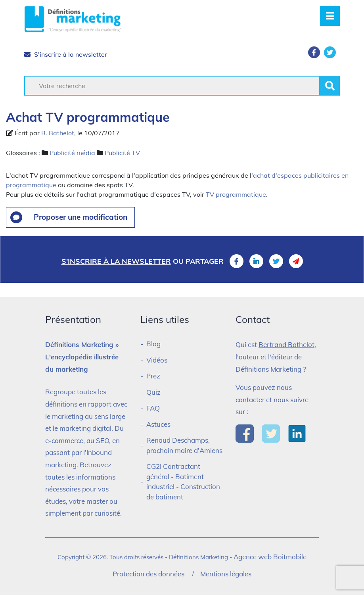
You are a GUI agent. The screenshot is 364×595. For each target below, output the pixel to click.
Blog (153, 344)
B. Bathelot (58, 133)
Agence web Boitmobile (270, 557)
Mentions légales (226, 574)
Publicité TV (122, 153)
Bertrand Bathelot (286, 345)
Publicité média (72, 153)
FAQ (153, 408)
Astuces (158, 424)
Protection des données (148, 574)
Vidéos (157, 360)
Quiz (153, 392)
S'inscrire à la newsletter (66, 54)
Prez (153, 376)
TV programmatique (236, 194)
